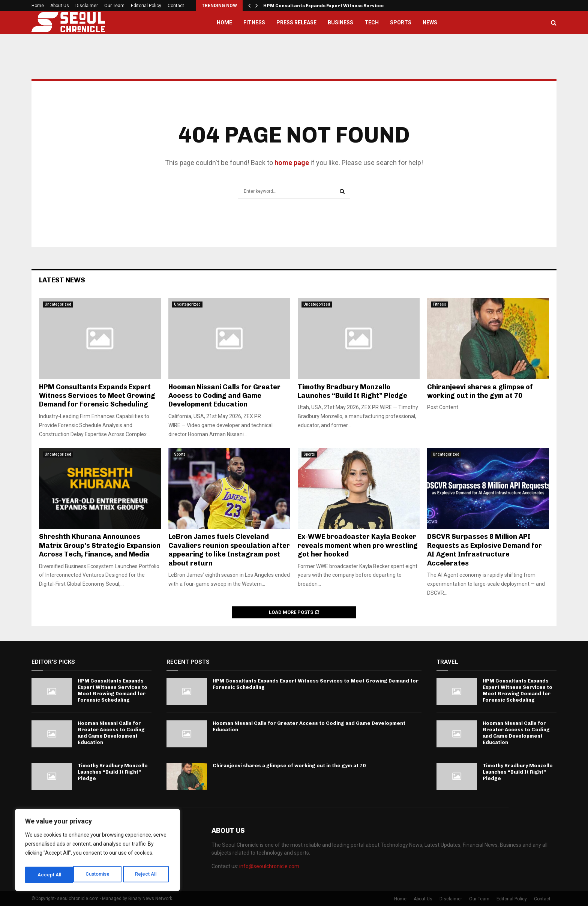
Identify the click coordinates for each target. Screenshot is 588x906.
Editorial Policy (146, 6)
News (430, 22)
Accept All (147, 875)
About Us (60, 6)
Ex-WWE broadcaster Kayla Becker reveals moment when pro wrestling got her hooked (358, 545)
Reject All (99, 875)
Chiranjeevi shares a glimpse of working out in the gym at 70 (480, 391)
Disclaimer (87, 6)
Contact (176, 6)
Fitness (254, 22)
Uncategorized (58, 304)
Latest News (62, 280)
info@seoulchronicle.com (269, 866)
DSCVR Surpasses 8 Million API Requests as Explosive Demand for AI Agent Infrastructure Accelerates (484, 550)
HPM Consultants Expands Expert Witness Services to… (329, 6)
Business (340, 22)
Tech (372, 22)
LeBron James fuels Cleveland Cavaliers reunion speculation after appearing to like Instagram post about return (229, 550)
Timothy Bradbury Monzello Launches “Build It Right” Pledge (352, 391)
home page (292, 163)
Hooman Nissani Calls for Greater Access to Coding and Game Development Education (224, 396)
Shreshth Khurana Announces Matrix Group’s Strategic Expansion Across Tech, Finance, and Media (100, 545)
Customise (49, 875)
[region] (97, 852)
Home (38, 6)
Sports (401, 22)
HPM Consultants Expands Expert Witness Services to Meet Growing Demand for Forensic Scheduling (97, 396)
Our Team (114, 6)
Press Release (296, 22)
